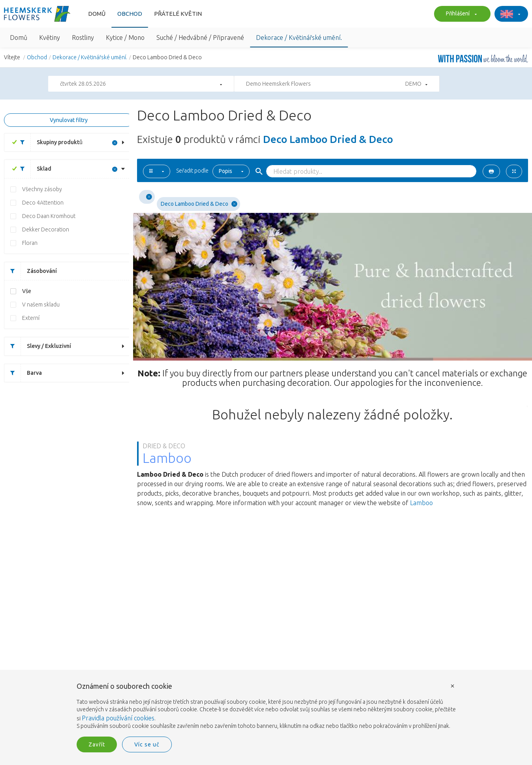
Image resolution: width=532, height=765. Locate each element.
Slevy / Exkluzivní (38, 346)
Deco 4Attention (43, 203)
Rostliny (83, 38)
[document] (266, 706)
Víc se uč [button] (147, 744)
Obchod (130, 14)
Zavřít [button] (97, 744)
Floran (30, 243)
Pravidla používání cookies (118, 718)
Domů (97, 14)
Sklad (33, 169)
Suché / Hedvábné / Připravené (200, 38)
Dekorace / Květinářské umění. (299, 38)
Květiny (50, 38)
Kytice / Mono (125, 38)
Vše (27, 291)
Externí (31, 318)
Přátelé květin (178, 14)
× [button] (453, 685)
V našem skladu (41, 304)
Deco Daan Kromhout (49, 216)
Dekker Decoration (46, 229)
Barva (23, 373)
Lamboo (421, 503)
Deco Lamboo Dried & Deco (199, 204)
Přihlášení (460, 14)
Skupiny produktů (48, 142)
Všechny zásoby (42, 189)
